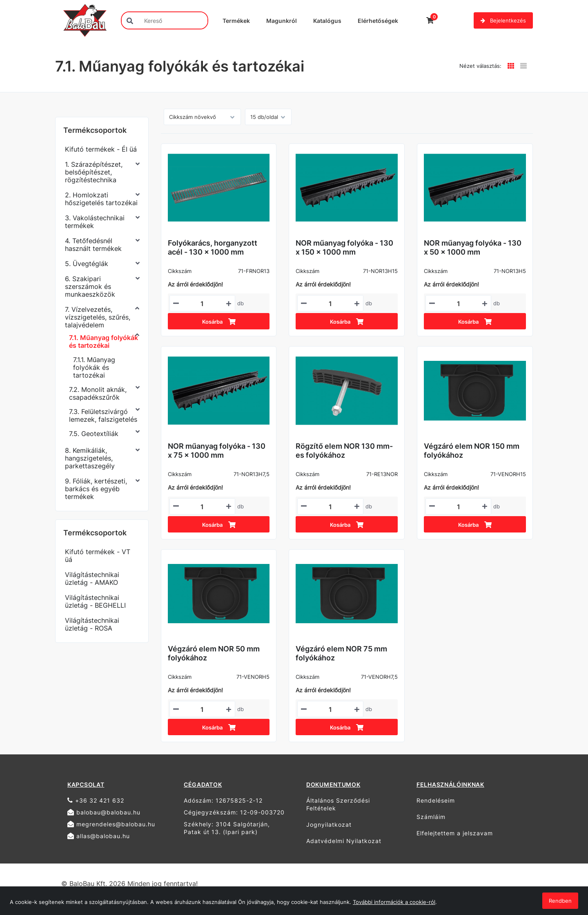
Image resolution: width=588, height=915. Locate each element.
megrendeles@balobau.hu (111, 824)
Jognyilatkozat (329, 824)
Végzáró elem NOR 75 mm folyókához (341, 653)
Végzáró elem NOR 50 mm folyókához (214, 653)
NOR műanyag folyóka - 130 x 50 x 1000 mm (473, 247)
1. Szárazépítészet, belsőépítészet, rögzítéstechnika (94, 172)
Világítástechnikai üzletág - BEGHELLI (95, 601)
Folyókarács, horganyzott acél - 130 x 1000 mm (213, 247)
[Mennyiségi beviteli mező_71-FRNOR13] (202, 304)
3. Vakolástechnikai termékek (95, 222)
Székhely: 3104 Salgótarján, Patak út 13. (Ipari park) (227, 828)
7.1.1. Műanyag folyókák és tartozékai (94, 367)
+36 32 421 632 (96, 800)
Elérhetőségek (378, 21)
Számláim (431, 817)
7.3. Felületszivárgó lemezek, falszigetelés (103, 415)
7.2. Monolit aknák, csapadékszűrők (98, 393)
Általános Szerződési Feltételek (338, 804)
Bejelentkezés (503, 20)
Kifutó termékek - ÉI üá (101, 149)
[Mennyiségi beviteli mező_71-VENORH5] (202, 709)
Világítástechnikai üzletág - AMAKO (92, 578)
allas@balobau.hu (99, 836)
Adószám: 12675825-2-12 (223, 800)
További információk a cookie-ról (394, 902)
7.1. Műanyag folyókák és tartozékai (104, 341)
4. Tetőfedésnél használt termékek (93, 245)
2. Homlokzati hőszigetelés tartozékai (101, 199)
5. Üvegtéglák (87, 264)
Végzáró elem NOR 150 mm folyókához (472, 451)
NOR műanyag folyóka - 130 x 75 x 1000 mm (217, 451)
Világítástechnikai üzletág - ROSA (92, 624)
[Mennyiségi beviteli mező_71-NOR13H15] (330, 304)
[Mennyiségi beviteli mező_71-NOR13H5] (458, 304)
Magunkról (282, 21)
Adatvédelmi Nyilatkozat (344, 841)
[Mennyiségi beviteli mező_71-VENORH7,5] (330, 709)
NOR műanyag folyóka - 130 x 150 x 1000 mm (344, 247)
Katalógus (327, 21)
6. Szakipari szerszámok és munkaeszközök (90, 286)
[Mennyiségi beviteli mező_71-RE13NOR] (330, 507)
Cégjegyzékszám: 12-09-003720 (234, 812)
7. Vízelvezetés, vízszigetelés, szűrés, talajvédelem (98, 317)
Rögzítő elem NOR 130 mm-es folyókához (344, 451)
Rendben (560, 901)
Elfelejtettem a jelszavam (455, 833)
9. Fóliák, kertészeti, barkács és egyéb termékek (96, 489)
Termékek (236, 21)
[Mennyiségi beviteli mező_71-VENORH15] (458, 507)
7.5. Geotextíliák (94, 434)
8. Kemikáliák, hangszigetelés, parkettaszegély (90, 458)
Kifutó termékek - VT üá (98, 556)
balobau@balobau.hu (104, 812)
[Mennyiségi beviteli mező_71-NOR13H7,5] (202, 507)
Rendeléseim (436, 800)
